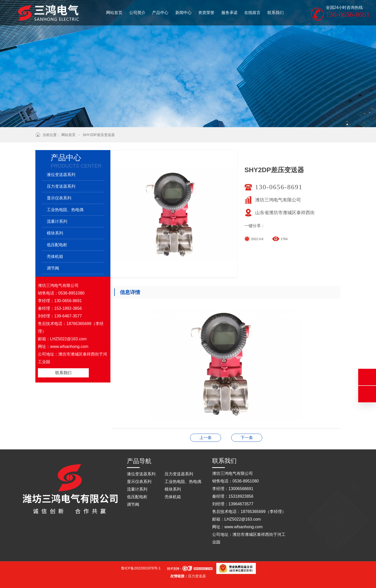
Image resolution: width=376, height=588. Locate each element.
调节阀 (53, 268)
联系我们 (63, 373)
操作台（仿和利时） (206, 438)
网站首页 (68, 135)
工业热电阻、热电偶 (65, 210)
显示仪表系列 (59, 198)
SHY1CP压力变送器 (247, 438)
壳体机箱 (55, 256)
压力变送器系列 (61, 186)
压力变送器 (197, 576)
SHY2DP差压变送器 (99, 135)
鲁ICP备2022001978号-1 (141, 568)
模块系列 (55, 233)
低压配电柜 (57, 245)
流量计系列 (57, 221)
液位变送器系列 (61, 175)
